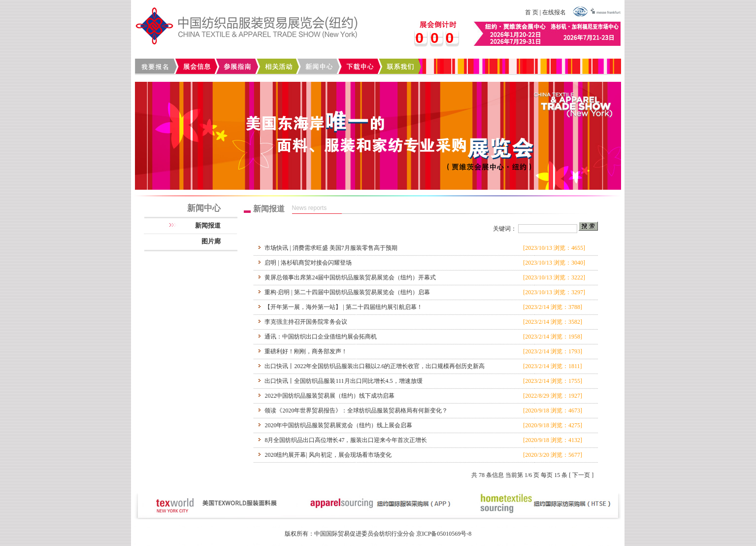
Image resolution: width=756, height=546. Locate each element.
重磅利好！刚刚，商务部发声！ (306, 351)
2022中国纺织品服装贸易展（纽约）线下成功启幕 (329, 396)
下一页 (581, 475)
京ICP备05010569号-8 (444, 534)
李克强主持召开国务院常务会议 (306, 322)
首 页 (532, 12)
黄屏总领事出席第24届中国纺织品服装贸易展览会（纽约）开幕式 (350, 277)
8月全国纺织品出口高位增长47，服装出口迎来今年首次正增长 (346, 440)
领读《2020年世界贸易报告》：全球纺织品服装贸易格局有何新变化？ (356, 410)
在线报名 (554, 12)
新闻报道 (208, 225)
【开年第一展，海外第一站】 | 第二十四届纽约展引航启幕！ (343, 307)
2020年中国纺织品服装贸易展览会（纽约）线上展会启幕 (338, 425)
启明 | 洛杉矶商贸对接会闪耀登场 (308, 263)
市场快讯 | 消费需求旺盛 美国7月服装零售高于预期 (331, 248)
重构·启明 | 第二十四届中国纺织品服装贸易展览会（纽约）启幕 (347, 292)
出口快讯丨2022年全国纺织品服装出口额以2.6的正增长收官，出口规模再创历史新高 (375, 366)
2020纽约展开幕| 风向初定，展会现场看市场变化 (328, 455)
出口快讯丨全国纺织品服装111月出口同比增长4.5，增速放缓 (343, 381)
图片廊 (211, 241)
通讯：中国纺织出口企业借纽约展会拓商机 (321, 337)
